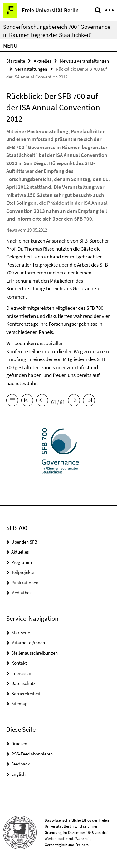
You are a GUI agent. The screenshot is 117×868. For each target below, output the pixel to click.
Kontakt (19, 663)
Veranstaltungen (31, 69)
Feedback (20, 764)
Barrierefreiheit (26, 693)
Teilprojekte (23, 572)
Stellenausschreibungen (34, 653)
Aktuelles (42, 61)
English (18, 774)
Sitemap (19, 703)
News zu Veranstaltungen (84, 61)
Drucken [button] (19, 743)
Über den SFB (24, 542)
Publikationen (25, 582)
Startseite (16, 61)
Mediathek (21, 592)
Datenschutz (23, 683)
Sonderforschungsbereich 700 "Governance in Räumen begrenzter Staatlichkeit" (57, 31)
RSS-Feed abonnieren (32, 754)
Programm (22, 562)
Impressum (22, 673)
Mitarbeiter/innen (28, 642)
